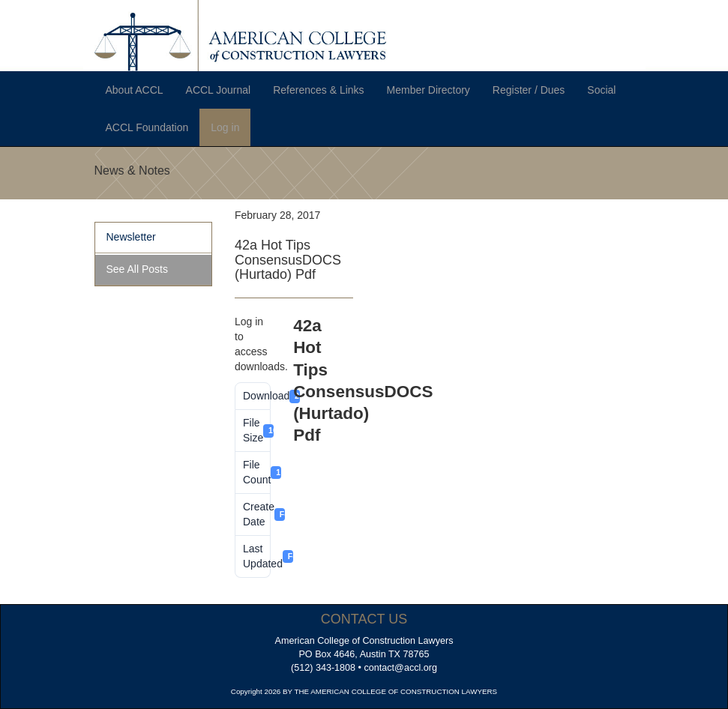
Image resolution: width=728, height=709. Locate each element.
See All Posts (138, 269)
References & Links (318, 90)
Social (601, 90)
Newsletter (131, 237)
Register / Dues (529, 90)
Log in (225, 127)
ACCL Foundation (147, 127)
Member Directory (428, 90)
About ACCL (135, 90)
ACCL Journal (219, 90)
